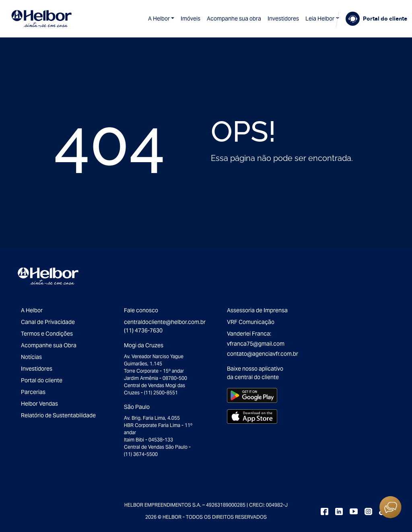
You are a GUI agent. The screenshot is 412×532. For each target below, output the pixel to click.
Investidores (283, 19)
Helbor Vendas (39, 404)
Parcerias (33, 392)
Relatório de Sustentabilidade (58, 415)
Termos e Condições (47, 334)
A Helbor (159, 19)
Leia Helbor (320, 19)
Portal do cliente (42, 380)
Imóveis (191, 19)
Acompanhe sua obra (234, 19)
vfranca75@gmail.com (256, 344)
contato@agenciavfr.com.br (263, 354)
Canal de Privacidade (48, 322)
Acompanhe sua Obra (49, 345)
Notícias (31, 357)
